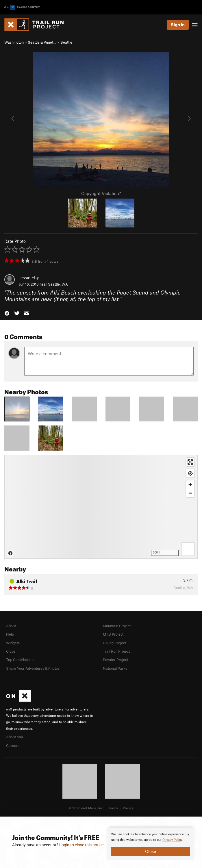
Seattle (66, 42)
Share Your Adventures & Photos (33, 668)
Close (151, 851)
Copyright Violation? (101, 193)
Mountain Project (117, 626)
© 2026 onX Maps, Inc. (86, 808)
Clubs (11, 651)
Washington (14, 42)
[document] (151, 844)
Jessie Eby (29, 277)
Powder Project (115, 660)
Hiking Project (114, 643)
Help (10, 634)
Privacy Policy (172, 840)
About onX (15, 737)
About (11, 626)
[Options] (188, 549)
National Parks (115, 668)
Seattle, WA (58, 284)
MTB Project (113, 634)
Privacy (128, 808)
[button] (7, 313)
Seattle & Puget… (42, 42)
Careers (13, 745)
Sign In (178, 25)
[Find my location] (190, 473)
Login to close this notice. (82, 845)
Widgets (13, 643)
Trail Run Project (116, 651)
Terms (113, 808)
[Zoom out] (190, 493)
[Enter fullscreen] (190, 462)
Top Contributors (20, 660)
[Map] (101, 507)
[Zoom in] (190, 485)
